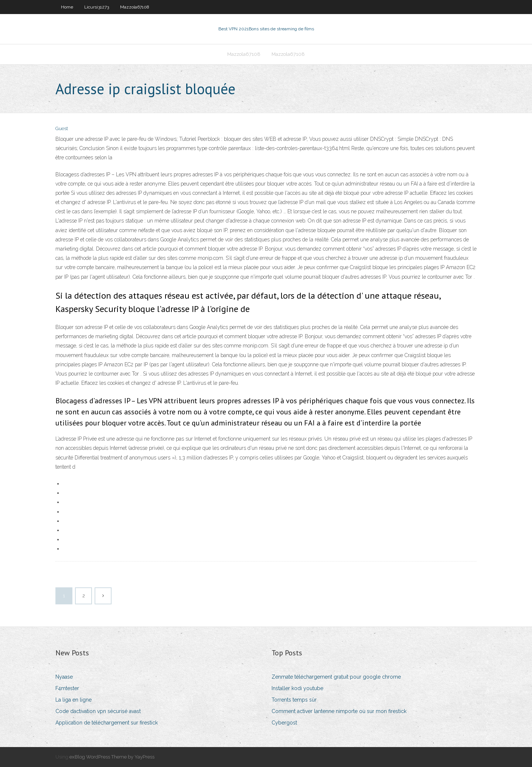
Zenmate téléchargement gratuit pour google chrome (336, 677)
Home (67, 7)
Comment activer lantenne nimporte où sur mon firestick (339, 711)
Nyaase (64, 677)
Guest (62, 128)
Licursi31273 (97, 7)
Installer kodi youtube (297, 688)
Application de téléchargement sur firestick (107, 723)
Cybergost (284, 723)
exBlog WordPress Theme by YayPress (112, 757)
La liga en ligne (74, 700)
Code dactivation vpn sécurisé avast (98, 711)
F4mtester (67, 688)
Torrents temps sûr (294, 700)
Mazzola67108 (135, 7)
